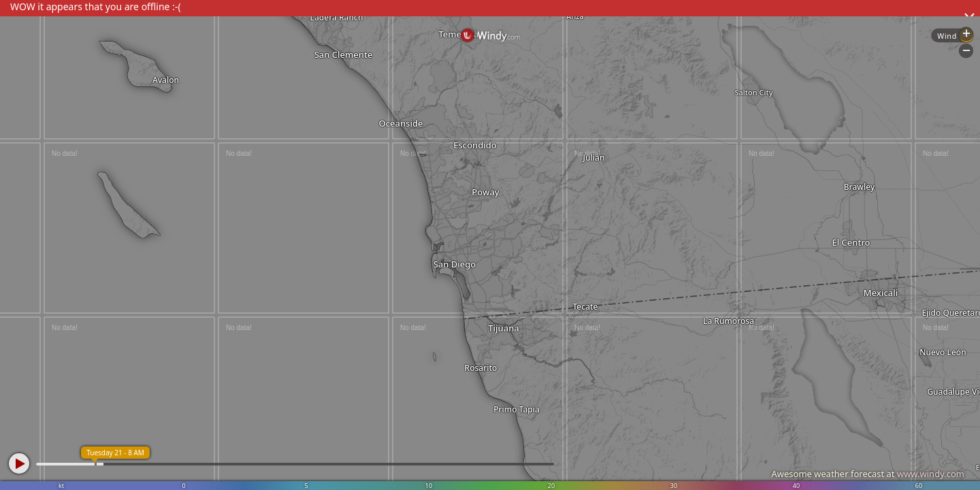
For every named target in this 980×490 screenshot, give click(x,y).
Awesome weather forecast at (868, 474)
